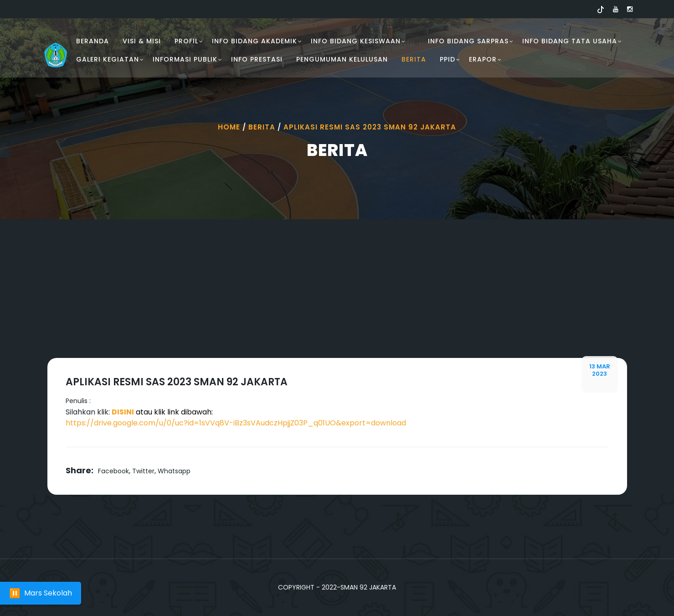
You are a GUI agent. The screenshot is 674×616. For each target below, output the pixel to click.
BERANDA (93, 41)
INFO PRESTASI (257, 59)
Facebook (113, 471)
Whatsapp (174, 471)
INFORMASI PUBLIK (185, 59)
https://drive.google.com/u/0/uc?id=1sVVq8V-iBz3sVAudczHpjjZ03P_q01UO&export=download (236, 423)
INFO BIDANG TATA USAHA (570, 41)
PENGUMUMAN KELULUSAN (342, 59)
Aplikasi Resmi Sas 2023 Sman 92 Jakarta (370, 127)
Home (229, 127)
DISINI (123, 412)
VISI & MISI (142, 41)
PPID (448, 59)
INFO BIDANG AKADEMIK (255, 41)
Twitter (143, 471)
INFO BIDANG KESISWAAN (356, 41)
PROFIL (186, 41)
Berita (414, 59)
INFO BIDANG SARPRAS (468, 41)
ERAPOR (483, 59)
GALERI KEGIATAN (108, 59)
